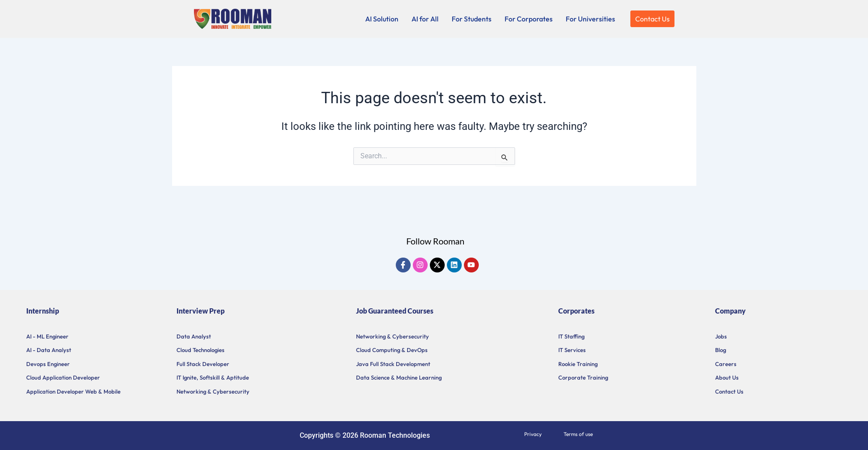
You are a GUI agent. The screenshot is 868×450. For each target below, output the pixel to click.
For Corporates (529, 19)
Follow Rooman (435, 241)
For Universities (590, 19)
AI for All (425, 19)
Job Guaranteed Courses (395, 311)
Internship (43, 311)
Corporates (576, 311)
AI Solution (382, 19)
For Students (472, 19)
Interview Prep (201, 311)
